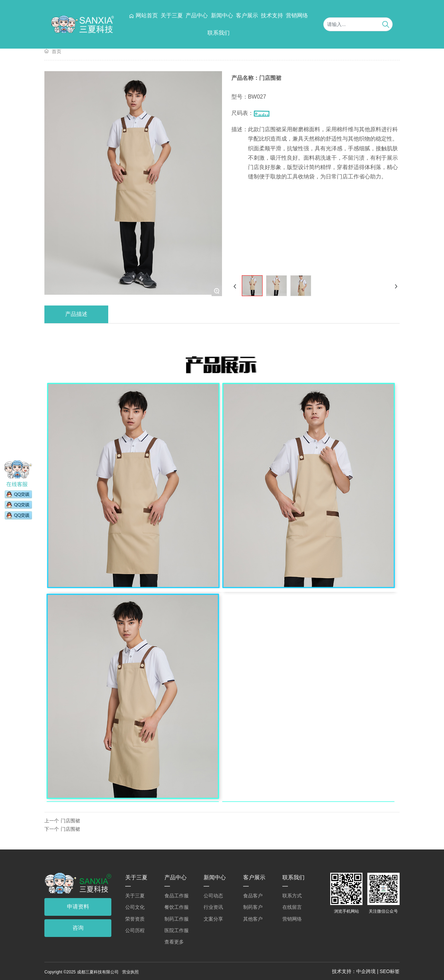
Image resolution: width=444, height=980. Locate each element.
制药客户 (253, 907)
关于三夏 (172, 15)
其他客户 (253, 919)
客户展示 (247, 15)
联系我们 (219, 33)
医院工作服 (177, 930)
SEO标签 (390, 971)
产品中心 (197, 15)
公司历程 (135, 930)
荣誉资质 (135, 919)
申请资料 (78, 907)
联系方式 (292, 896)
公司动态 (213, 896)
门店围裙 (70, 821)
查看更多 (174, 942)
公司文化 (135, 907)
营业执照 (130, 972)
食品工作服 (177, 896)
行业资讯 (213, 907)
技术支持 (272, 15)
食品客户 (253, 896)
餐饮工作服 (177, 907)
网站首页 (143, 15)
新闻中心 (222, 15)
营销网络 (297, 15)
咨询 (78, 928)
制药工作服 (177, 919)
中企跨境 (366, 971)
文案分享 (213, 919)
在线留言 (292, 907)
